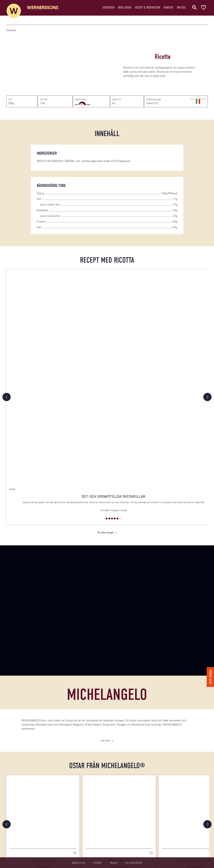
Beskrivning (76, 863)
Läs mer (105, 743)
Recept (114, 863)
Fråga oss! (210, 676)
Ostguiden (108, 8)
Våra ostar (125, 8)
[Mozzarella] (43, 813)
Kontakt (168, 8)
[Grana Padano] (119, 813)
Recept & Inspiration (148, 8)
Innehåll (96, 863)
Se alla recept (105, 535)
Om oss (181, 8)
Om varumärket (136, 863)
